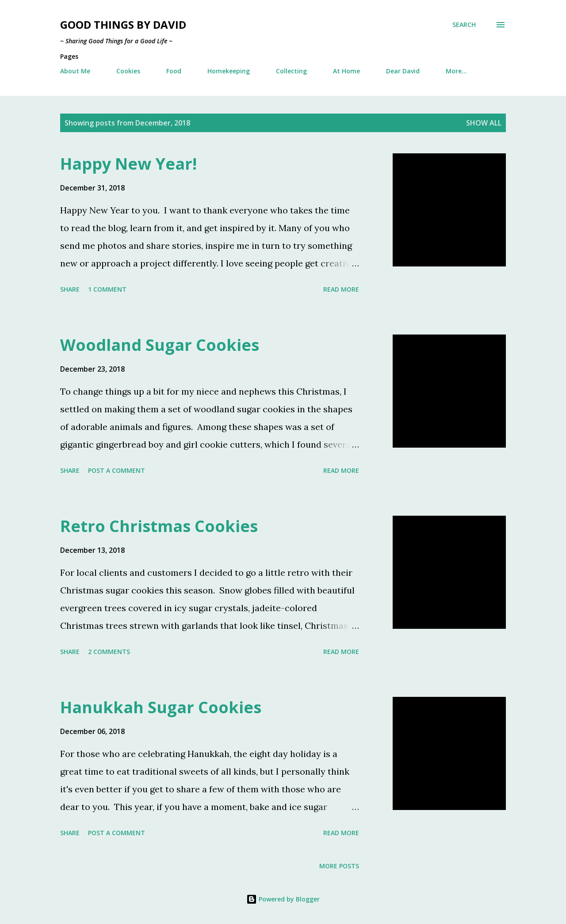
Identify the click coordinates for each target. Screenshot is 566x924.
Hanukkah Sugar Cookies (161, 707)
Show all (484, 123)
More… (456, 71)
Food (174, 71)
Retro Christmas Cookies (159, 526)
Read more (341, 289)
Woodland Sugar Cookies (160, 345)
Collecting (291, 71)
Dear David (403, 71)
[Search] (464, 25)
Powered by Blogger (283, 899)
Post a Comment (117, 470)
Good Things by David (123, 25)
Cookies (128, 71)
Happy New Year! (128, 164)
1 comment (107, 289)
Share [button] (70, 289)
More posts (339, 866)
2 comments (109, 652)
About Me (75, 71)
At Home (346, 71)
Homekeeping (229, 71)
